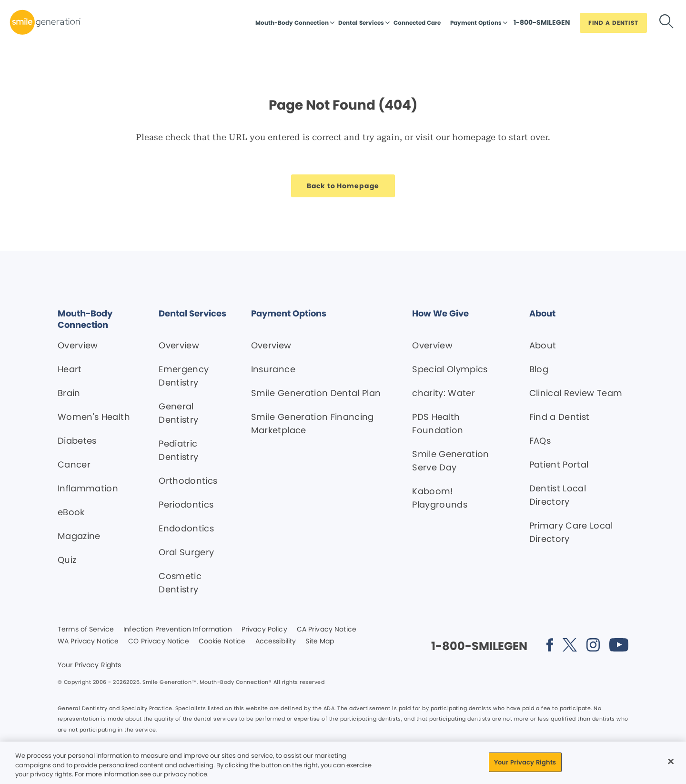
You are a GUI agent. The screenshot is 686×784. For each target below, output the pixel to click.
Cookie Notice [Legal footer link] (222, 641)
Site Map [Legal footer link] (320, 641)
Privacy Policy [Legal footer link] (264, 630)
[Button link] (542, 25)
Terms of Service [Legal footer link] (86, 630)
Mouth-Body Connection (292, 23)
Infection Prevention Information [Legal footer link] (177, 630)
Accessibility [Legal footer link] (276, 641)
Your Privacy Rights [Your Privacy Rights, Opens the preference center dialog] (525, 762)
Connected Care (417, 23)
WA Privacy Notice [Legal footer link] (88, 641)
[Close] (671, 761)
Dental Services (361, 23)
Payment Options (476, 23)
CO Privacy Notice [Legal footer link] (158, 641)
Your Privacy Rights (90, 665)
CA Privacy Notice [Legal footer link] (327, 630)
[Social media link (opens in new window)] (550, 647)
